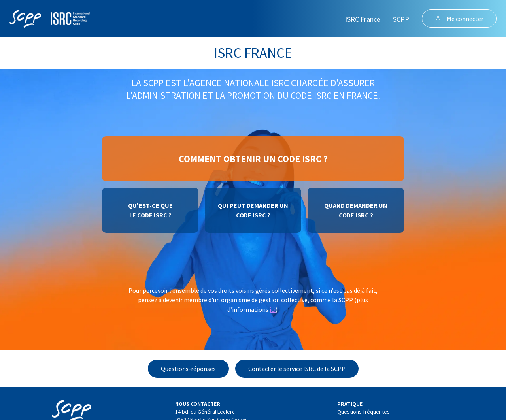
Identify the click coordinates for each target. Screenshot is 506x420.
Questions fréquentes (363, 412)
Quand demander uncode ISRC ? (356, 210)
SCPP (401, 19)
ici (273, 309)
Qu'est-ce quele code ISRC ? (150, 210)
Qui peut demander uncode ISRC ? (253, 210)
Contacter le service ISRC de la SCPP (297, 369)
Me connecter (459, 19)
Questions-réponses (188, 369)
